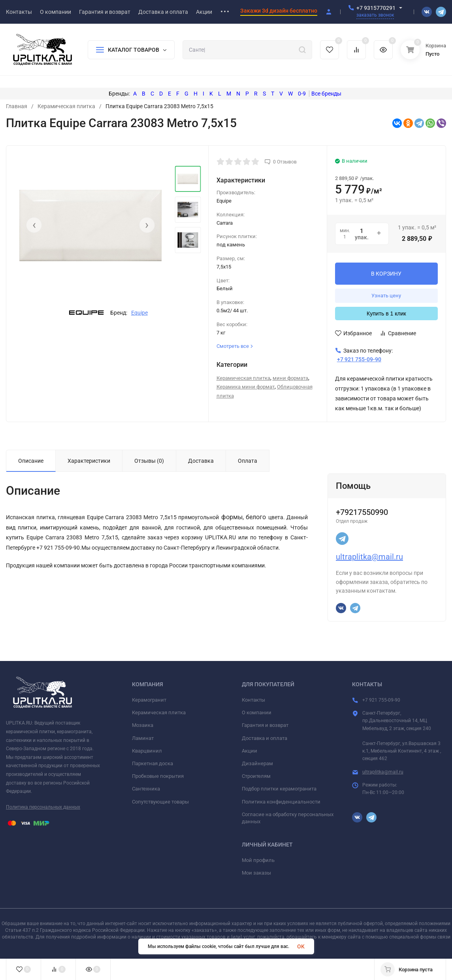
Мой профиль (258, 860)
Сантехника (146, 789)
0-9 (302, 94)
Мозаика (143, 725)
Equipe (139, 313)
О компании (257, 712)
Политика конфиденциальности (281, 802)
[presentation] (34, 225)
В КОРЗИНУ (386, 274)
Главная (17, 106)
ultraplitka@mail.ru (369, 557)
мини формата (290, 378)
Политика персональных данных (43, 807)
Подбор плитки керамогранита (279, 789)
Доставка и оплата (265, 738)
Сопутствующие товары (160, 802)
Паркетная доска (153, 763)
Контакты (253, 700)
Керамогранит (149, 700)
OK (301, 946)
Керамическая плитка (66, 106)
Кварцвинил (147, 751)
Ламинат (143, 738)
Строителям (256, 776)
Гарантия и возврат (265, 725)
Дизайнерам (257, 763)
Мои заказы (256, 873)
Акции (250, 751)
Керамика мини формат (246, 387)
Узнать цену (386, 296)
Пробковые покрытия (158, 776)
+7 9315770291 (376, 8)
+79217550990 (362, 512)
